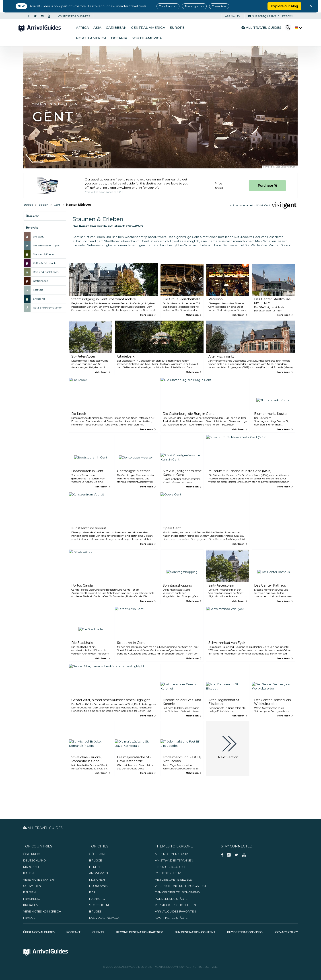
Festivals (38, 290)
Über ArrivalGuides (39, 932)
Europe (177, 28)
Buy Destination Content (195, 932)
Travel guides (194, 6)
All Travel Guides (261, 28)
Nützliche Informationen (48, 308)
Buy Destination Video (245, 932)
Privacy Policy (286, 932)
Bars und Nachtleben (46, 272)
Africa (82, 28)
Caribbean (116, 28)
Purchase (267, 186)
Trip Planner (168, 6)
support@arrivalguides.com (271, 16)
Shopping (39, 299)
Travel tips (219, 6)
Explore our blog (284, 6)
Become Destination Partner (139, 932)
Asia (97, 28)
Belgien (43, 205)
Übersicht (32, 216)
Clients (98, 932)
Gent (57, 205)
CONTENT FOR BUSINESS (74, 16)
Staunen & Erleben (44, 254)
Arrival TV (233, 16)
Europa (28, 205)
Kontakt (73, 932)
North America (91, 38)
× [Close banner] (311, 6)
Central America (148, 28)
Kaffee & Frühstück (44, 263)
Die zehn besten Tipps (46, 246)
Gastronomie (40, 281)
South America (147, 38)
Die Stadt (38, 237)
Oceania (119, 38)
